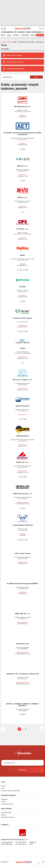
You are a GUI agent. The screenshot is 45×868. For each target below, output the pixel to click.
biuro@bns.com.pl (22, 208)
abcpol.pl (22, 115)
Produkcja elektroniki (7, 32)
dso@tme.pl (23, 535)
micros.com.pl (23, 388)
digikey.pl (23, 264)
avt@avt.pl (33, 842)
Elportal (3, 815)
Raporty (34, 35)
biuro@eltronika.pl (23, 297)
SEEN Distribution (23, 436)
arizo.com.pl (22, 175)
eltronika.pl (23, 295)
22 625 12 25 (23, 441)
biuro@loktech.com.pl (23, 358)
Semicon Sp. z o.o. (22, 462)
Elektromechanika (37, 32)
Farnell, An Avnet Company (23, 318)
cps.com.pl (23, 238)
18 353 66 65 (20, 112)
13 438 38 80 (23, 171)
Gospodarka (25, 35)
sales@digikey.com (23, 265)
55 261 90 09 (27, 234)
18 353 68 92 (27, 112)
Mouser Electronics (22, 406)
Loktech (23, 348)
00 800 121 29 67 (23, 322)
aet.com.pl (22, 143)
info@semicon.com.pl (22, 472)
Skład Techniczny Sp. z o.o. (22, 494)
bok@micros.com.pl (22, 390)
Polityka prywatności (7, 804)
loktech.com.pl (23, 357)
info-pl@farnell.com (22, 327)
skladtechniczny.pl (22, 502)
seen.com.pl (22, 445)
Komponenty (21, 32)
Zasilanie (28, 32)
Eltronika (23, 287)
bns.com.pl (22, 206)
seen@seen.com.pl (23, 446)
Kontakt (3, 786)
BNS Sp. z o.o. (23, 197)
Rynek (3, 35)
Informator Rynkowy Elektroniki (10, 791)
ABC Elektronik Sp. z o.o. (22, 106)
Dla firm (40, 35)
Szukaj (36, 77)
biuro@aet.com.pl (23, 145)
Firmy (9, 35)
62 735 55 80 (23, 140)
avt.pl (31, 844)
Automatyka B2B (6, 813)
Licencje (4, 802)
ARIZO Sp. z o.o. (22, 166)
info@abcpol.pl (22, 117)
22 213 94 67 (23, 499)
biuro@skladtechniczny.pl (22, 504)
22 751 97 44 (23, 292)
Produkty (16, 35)
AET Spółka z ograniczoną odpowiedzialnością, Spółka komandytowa (22, 134)
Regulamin (4, 799)
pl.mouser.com (23, 414)
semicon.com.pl (22, 471)
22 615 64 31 (23, 467)
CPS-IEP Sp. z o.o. (23, 229)
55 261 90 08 (20, 234)
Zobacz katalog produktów (14, 69)
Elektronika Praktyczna (8, 817)
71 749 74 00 (23, 411)
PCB (15, 32)
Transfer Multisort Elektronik (23, 525)
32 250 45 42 (23, 203)
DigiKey (22, 255)
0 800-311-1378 (23, 260)
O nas (3, 788)
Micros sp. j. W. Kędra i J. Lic (22, 380)
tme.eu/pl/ (23, 534)
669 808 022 (27, 353)
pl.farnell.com (22, 325)
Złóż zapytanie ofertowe (13, 62)
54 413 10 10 (20, 353)
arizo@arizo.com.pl (23, 176)
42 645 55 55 (23, 530)
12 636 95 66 (23, 385)
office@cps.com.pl (22, 239)
